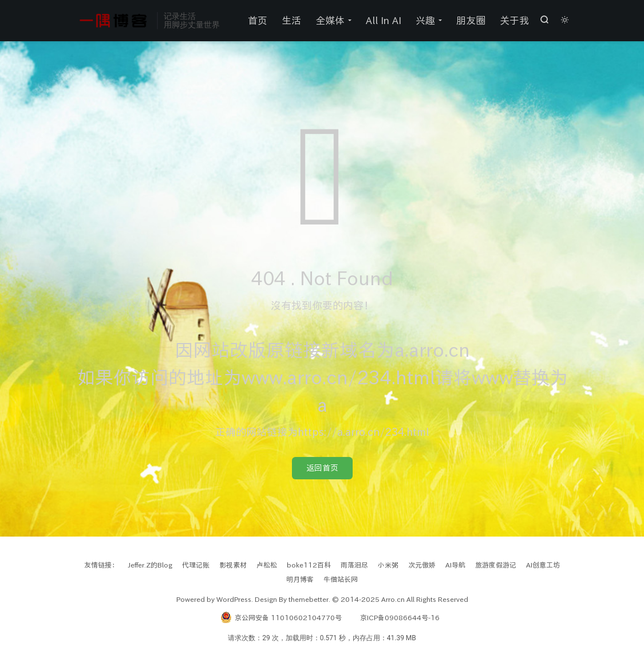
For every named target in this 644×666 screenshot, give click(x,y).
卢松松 (267, 565)
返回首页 (322, 468)
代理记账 (196, 565)
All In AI (384, 20)
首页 (258, 20)
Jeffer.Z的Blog (150, 565)
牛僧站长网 (341, 579)
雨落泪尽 (354, 565)
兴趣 (425, 20)
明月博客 (300, 579)
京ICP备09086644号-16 (400, 617)
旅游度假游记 (496, 565)
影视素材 (233, 565)
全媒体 (330, 20)
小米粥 (388, 565)
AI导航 (455, 565)
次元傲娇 (422, 565)
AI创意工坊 (543, 565)
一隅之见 (114, 21)
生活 (291, 20)
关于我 (514, 20)
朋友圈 (471, 20)
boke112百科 (309, 565)
